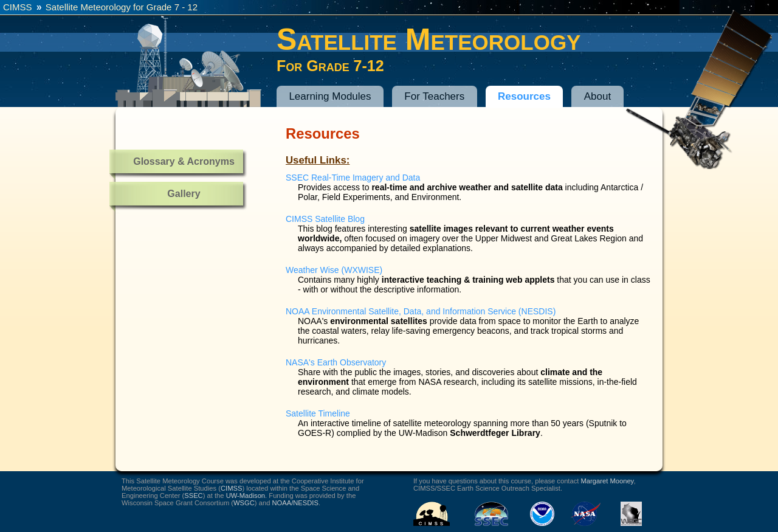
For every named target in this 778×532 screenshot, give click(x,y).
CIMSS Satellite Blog (325, 219)
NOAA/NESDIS (295, 503)
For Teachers (434, 96)
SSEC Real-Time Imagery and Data (353, 178)
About (597, 96)
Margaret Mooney (608, 481)
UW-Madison (246, 496)
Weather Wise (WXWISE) (334, 270)
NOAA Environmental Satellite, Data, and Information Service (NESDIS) (421, 311)
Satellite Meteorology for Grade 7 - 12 (122, 7)
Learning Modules (330, 96)
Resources (524, 96)
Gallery (184, 194)
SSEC (193, 496)
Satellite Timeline (318, 413)
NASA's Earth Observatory (336, 362)
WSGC (244, 503)
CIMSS (18, 7)
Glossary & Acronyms (184, 161)
